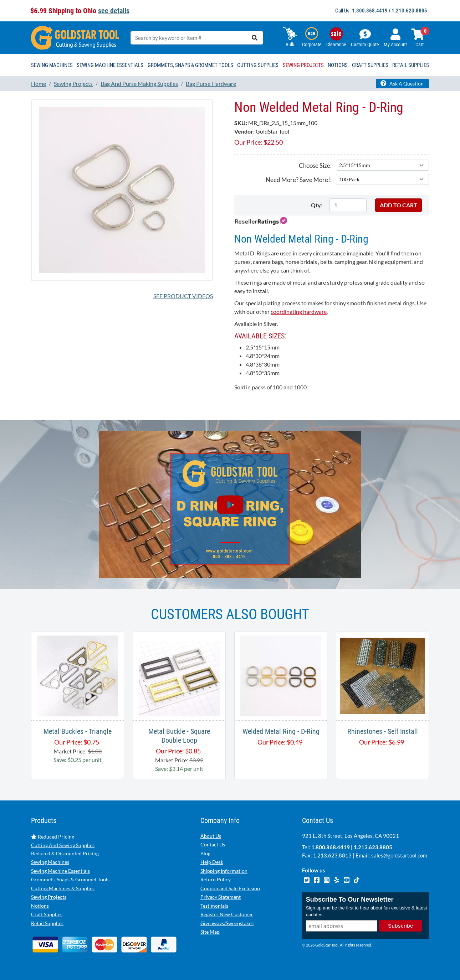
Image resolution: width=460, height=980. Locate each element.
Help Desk (212, 862)
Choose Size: (315, 165)
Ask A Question (402, 83)
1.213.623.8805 (409, 11)
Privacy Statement (221, 897)
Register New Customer (227, 914)
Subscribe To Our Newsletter (350, 899)
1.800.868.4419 (370, 11)
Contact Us (213, 844)
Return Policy (216, 879)
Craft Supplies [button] (370, 65)
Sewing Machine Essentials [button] (110, 65)
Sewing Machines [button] (52, 65)
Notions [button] (338, 65)
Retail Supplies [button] (411, 65)
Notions (40, 906)
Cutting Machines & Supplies (63, 888)
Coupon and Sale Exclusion (230, 888)
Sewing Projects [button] (303, 65)
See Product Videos (183, 296)
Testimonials (214, 906)
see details (114, 11)
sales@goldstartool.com (399, 855)
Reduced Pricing (53, 837)
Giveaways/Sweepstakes (227, 923)
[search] (255, 38)
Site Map (210, 932)
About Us (211, 836)
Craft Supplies (47, 914)
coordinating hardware (299, 312)
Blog (205, 853)
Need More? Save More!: (299, 180)
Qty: (317, 205)
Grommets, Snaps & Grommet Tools (70, 879)
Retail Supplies (47, 923)
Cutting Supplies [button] (258, 65)
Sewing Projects (49, 897)
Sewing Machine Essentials (60, 871)
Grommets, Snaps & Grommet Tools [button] (190, 65)
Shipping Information (224, 871)
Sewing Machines (50, 862)
